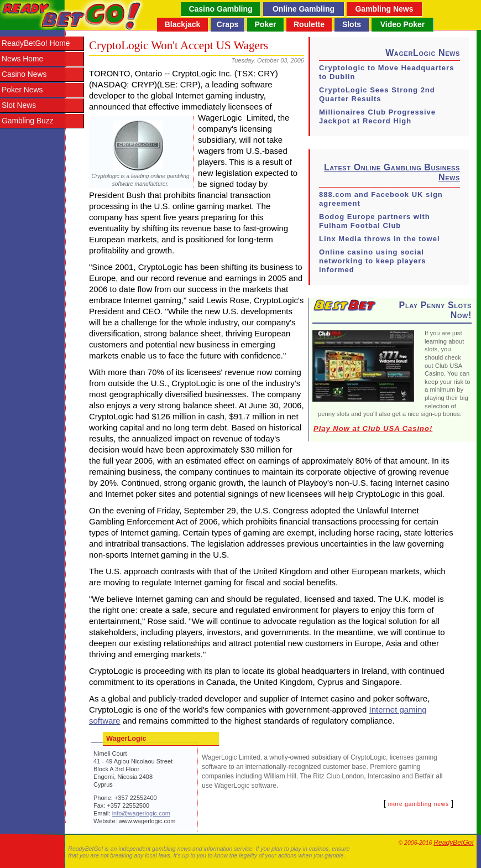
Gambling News (384, 9)
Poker (266, 24)
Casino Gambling (220, 9)
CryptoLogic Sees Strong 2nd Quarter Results (377, 94)
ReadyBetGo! (453, 843)
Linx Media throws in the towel (380, 239)
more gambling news (419, 804)
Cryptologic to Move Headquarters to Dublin (386, 72)
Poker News (22, 90)
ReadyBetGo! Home (36, 43)
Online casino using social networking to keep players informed (373, 261)
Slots (352, 24)
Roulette (309, 24)
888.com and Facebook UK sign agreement (381, 199)
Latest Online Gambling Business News (392, 172)
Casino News (24, 74)
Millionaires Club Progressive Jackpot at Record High (377, 116)
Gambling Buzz (28, 121)
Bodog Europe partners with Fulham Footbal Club (375, 221)
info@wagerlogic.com (141, 813)
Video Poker (403, 24)
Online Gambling (304, 9)
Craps (228, 24)
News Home (22, 59)
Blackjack (183, 24)
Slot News (19, 105)
